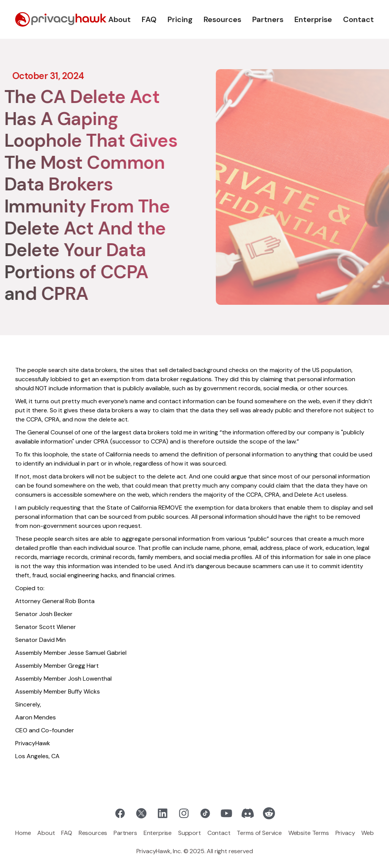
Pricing (180, 19)
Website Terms (309, 833)
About (119, 19)
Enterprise (313, 19)
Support (190, 833)
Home (23, 833)
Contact (358, 19)
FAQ (149, 19)
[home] (61, 19)
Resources (222, 19)
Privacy (345, 833)
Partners (268, 19)
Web (368, 833)
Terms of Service (259, 833)
